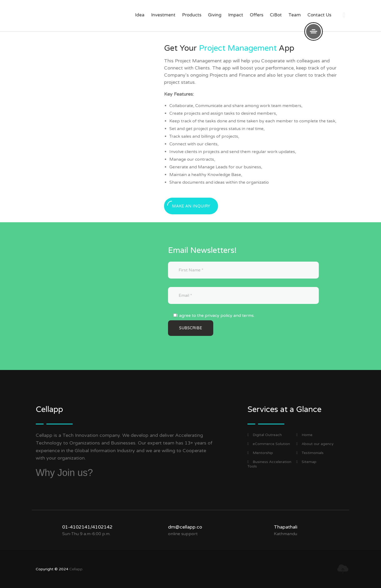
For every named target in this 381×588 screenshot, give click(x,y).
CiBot (276, 15)
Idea (140, 15)
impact (236, 15)
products (192, 15)
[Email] (243, 295)
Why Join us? (64, 473)
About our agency (315, 444)
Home (304, 435)
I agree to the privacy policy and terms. (216, 316)
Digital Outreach (265, 435)
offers (257, 15)
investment (163, 15)
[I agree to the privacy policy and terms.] (175, 315)
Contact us (319, 15)
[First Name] (243, 270)
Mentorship (260, 453)
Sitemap (306, 462)
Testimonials (310, 453)
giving (215, 15)
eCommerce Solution (269, 444)
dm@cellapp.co (185, 527)
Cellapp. (76, 569)
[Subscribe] (191, 328)
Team (295, 15)
